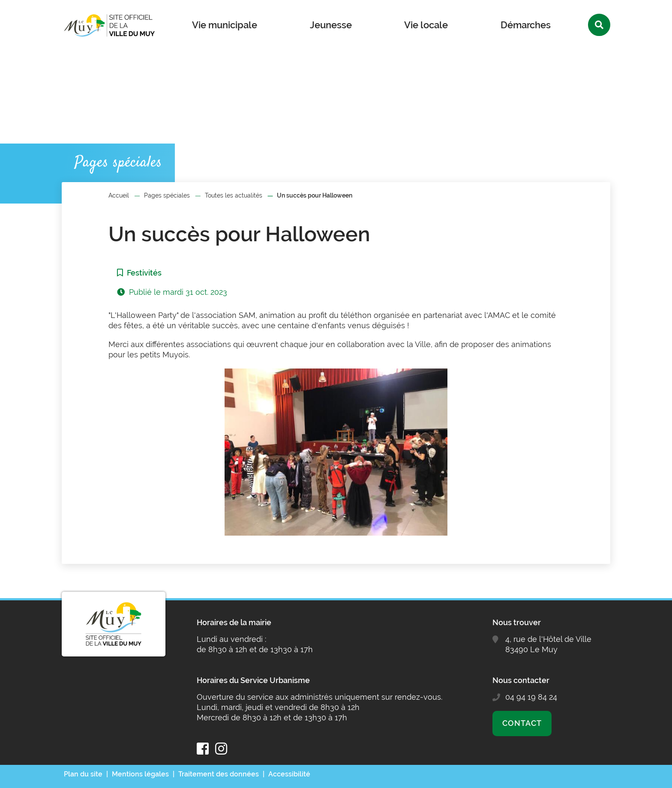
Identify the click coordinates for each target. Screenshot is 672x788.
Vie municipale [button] (225, 25)
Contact (522, 723)
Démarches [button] (526, 25)
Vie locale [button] (426, 25)
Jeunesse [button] (331, 25)
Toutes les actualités (234, 195)
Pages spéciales (167, 195)
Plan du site (83, 774)
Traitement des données (219, 774)
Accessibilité (289, 774)
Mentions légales (140, 774)
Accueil (119, 195)
